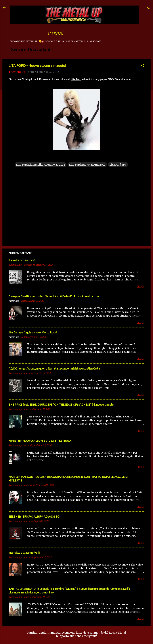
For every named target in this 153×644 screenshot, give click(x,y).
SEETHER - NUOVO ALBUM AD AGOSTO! (34, 517)
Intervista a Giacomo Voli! (24, 553)
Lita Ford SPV (118, 165)
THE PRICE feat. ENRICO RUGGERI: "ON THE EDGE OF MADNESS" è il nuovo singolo (61, 405)
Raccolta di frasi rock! (22, 260)
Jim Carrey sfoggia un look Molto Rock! (33, 332)
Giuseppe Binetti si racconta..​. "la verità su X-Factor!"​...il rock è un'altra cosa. (54, 296)
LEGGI (141, 287)
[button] (143, 66)
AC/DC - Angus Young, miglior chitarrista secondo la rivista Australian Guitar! (55, 368)
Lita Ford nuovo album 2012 (87, 165)
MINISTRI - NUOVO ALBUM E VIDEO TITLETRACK (40, 441)
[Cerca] (149, 8)
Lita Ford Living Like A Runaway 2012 (41, 165)
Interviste (55, 33)
